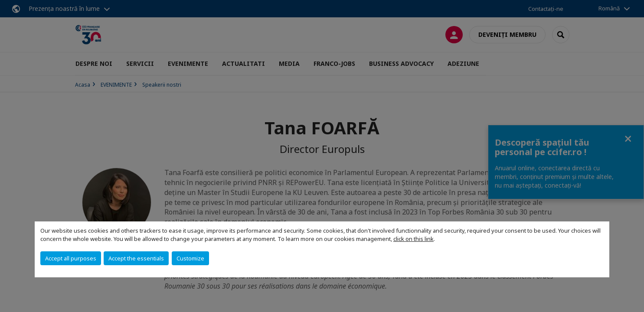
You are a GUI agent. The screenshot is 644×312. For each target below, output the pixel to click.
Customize (190, 258)
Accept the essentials (136, 258)
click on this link (414, 239)
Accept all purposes (71, 258)
